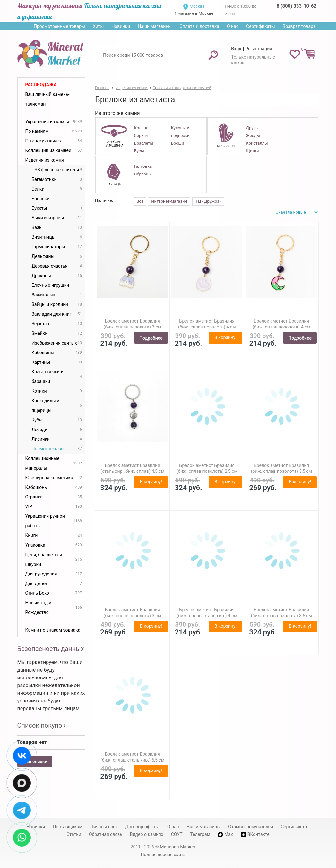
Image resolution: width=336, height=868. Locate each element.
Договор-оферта (142, 827)
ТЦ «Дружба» (208, 201)
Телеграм (200, 834)
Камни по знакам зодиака (53, 630)
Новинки (121, 26)
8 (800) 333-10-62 (297, 6)
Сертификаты (261, 26)
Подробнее (151, 338)
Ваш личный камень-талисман (47, 99)
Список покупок (42, 725)
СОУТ (177, 834)
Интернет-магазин (169, 201)
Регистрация (259, 49)
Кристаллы (257, 143)
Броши (178, 143)
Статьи (74, 834)
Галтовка (143, 166)
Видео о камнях (147, 834)
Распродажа (41, 85)
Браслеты (144, 143)
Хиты (98, 26)
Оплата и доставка (199, 26)
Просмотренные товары (59, 26)
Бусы (139, 151)
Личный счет (104, 827)
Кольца (141, 128)
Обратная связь (106, 834)
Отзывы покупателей (251, 827)
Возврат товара (299, 26)
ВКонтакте (255, 834)
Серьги (141, 136)
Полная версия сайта (163, 855)
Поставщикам (68, 827)
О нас (233, 26)
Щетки (252, 151)
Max (225, 834)
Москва (197, 6)
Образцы (143, 174)
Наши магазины (155, 26)
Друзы (252, 128)
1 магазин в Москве (194, 13)
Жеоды (253, 136)
